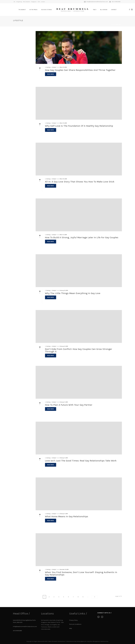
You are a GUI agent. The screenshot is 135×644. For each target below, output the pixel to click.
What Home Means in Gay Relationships (67, 516)
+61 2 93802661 (116, 2)
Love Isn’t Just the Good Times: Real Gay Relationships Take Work (81, 461)
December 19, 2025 (64, 569)
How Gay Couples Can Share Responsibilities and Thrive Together (80, 70)
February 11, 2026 (64, 402)
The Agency (22, 10)
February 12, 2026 (64, 346)
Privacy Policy (73, 620)
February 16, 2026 (64, 290)
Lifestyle (54, 67)
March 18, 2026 (63, 179)
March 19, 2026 (63, 67)
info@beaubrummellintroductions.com (97, 2)
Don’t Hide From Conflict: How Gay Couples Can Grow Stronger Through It (79, 350)
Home (112, 24)
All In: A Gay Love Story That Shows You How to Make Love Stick (80, 182)
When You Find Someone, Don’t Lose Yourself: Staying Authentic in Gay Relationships (81, 573)
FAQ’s (95, 10)
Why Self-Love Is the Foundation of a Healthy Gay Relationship (79, 126)
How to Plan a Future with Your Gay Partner (69, 405)
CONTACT (114, 10)
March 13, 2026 (63, 235)
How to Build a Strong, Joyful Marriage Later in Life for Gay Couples (82, 237)
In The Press (33, 10)
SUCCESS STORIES (46, 10)
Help (71, 628)
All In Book (104, 10)
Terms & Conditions (75, 624)
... (85, 597)
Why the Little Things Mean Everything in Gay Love (73, 293)
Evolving (48, 67)
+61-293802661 (17, 631)
